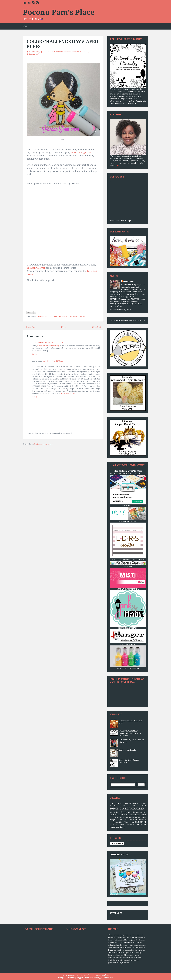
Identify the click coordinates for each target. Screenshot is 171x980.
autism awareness (127, 825)
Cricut (143, 815)
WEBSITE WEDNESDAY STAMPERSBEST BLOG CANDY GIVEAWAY (131, 733)
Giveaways (120, 817)
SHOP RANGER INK (128, 644)
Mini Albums (125, 822)
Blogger (107, 975)
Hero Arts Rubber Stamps (120, 221)
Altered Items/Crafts (123, 812)
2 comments (33, 54)
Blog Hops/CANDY (139, 812)
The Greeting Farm (81, 153)
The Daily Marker (36, 268)
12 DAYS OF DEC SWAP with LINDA (124, 803)
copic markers (92, 52)
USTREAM (113, 825)
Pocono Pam (47, 52)
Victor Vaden (38, 342)
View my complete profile (120, 309)
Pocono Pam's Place (59, 12)
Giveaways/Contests (133, 817)
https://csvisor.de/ (68, 393)
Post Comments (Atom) (44, 444)
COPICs (121, 815)
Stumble (74, 317)
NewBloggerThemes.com (103, 978)
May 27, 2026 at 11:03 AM (53, 361)
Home (25, 26)
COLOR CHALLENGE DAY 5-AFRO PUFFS (62, 44)
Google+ (63, 317)
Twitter (53, 317)
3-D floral (139, 806)
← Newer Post (29, 327)
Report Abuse (116, 913)
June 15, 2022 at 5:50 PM (53, 342)
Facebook (43, 317)
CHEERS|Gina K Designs (120, 854)
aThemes (71, 978)
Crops (112, 817)
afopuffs (83, 52)
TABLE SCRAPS (138, 822)
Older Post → (98, 327)
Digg (83, 317)
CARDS (113, 815)
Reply (35, 354)
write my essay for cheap (48, 346)
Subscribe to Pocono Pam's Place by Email (127, 321)
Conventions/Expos (133, 815)
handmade (141, 825)
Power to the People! (128, 750)
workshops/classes (118, 827)
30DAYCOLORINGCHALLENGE (67, 52)
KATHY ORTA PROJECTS (127, 820)
